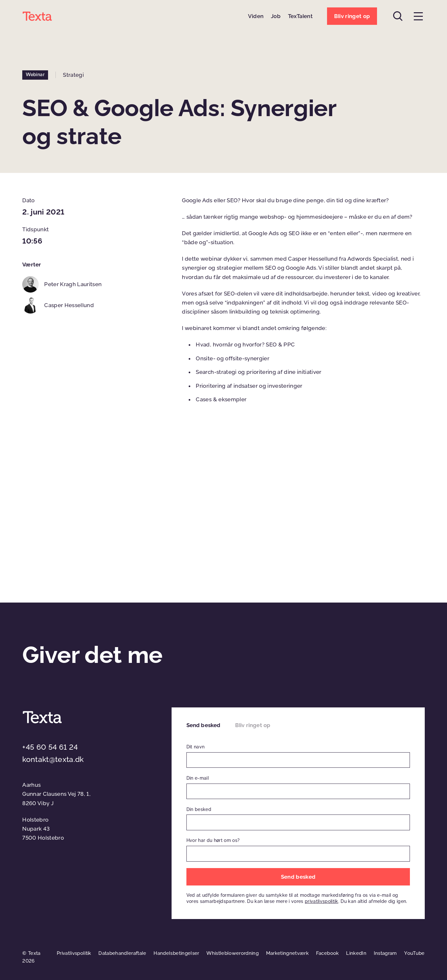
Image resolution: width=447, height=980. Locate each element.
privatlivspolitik (322, 901)
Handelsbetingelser (176, 953)
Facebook (328, 953)
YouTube (414, 953)
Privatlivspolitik (74, 953)
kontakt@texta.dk (53, 759)
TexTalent (300, 16)
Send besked (204, 725)
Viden (256, 16)
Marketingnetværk (287, 953)
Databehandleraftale (122, 953)
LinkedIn (356, 953)
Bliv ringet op (253, 725)
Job (276, 16)
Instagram (385, 953)
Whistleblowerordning (233, 953)
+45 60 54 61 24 (50, 747)
